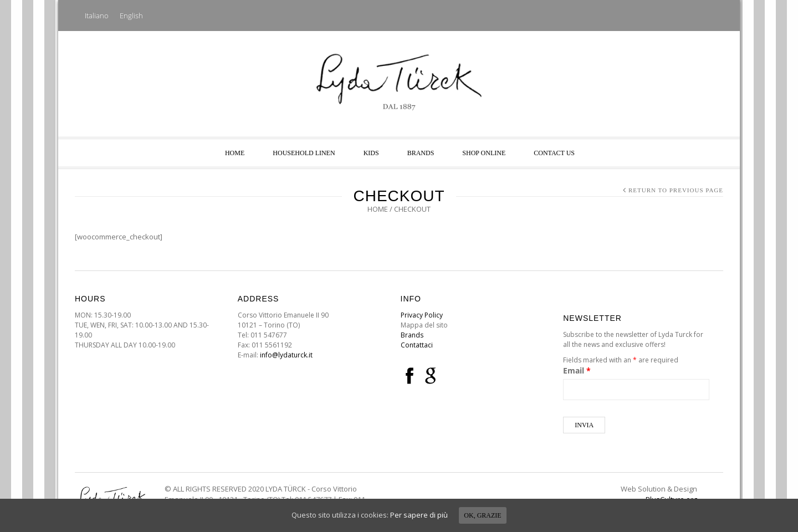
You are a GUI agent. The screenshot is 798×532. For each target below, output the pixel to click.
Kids (371, 153)
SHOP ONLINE (484, 153)
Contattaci (417, 345)
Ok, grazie (482, 515)
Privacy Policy (422, 315)
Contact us (554, 153)
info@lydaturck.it (286, 355)
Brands (421, 153)
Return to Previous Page (676, 190)
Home (235, 153)
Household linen (304, 153)
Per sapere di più (419, 515)
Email (577, 370)
